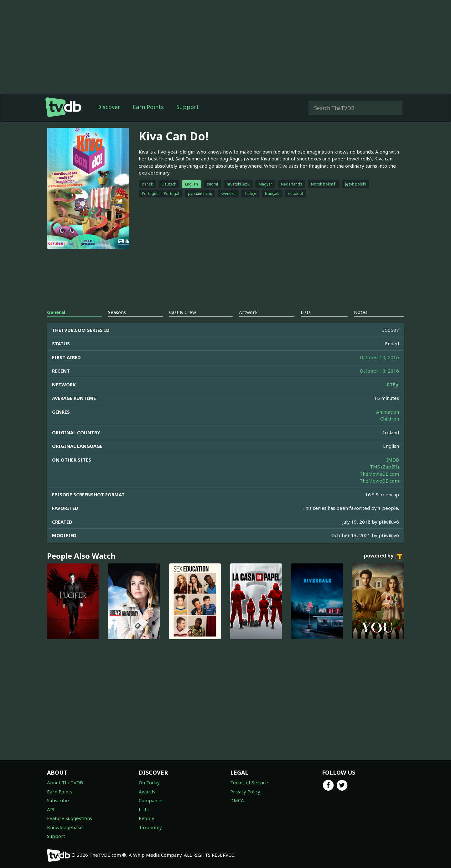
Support (188, 107)
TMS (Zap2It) (384, 467)
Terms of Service (249, 782)
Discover (109, 107)
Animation (388, 412)
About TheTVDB (65, 782)
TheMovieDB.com (379, 474)
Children (390, 419)
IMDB (393, 460)
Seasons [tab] (117, 312)
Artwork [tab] (248, 312)
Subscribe (58, 800)
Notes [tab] (361, 312)
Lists (144, 809)
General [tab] (56, 312)
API (51, 809)
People (147, 818)
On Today (149, 782)
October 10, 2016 (379, 357)
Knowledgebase (65, 827)
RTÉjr (393, 384)
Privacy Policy (245, 792)
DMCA (237, 800)
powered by (384, 556)
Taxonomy (150, 827)
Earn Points (148, 107)
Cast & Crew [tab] (183, 312)
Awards (147, 792)
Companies (151, 800)
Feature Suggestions (70, 818)
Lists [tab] (306, 312)
